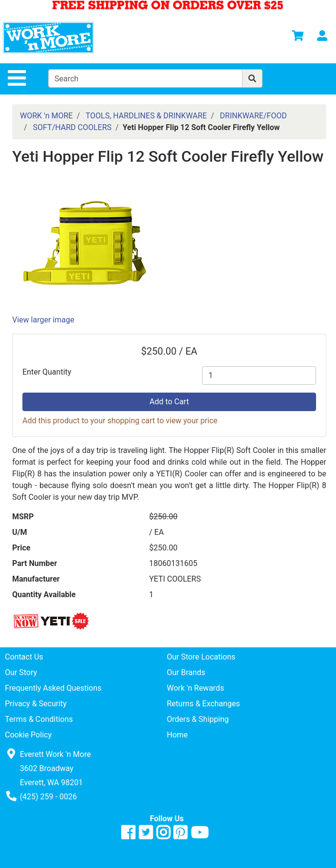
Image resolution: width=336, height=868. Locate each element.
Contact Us (24, 657)
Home (177, 735)
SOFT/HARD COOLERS (72, 127)
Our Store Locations (201, 657)
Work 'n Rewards (196, 688)
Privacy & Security (36, 704)
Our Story (21, 672)
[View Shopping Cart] (298, 37)
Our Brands (186, 672)
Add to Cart (169, 402)
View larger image (43, 320)
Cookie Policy (28, 735)
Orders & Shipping (198, 719)
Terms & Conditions (39, 719)
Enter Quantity (47, 372)
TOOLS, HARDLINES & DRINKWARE (146, 116)
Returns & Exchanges (204, 704)
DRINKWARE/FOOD (253, 116)
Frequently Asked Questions (53, 688)
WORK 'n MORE (46, 116)
